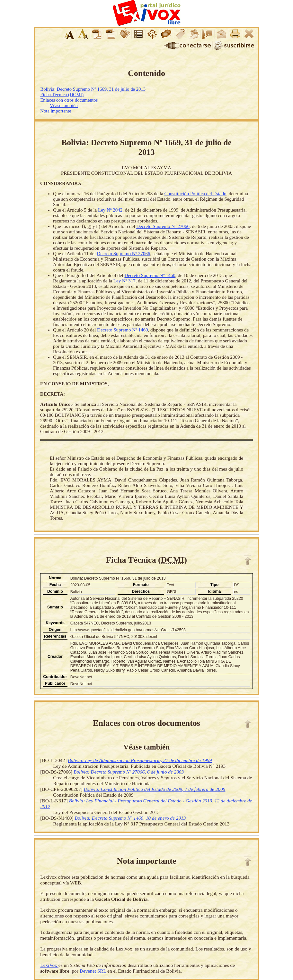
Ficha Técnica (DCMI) (62, 95)
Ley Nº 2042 (110, 210)
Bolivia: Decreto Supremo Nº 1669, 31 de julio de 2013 (93, 89)
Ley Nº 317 (124, 281)
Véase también (64, 105)
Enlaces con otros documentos (69, 100)
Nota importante (56, 111)
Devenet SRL (93, 971)
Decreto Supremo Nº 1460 (150, 275)
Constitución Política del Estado (195, 194)
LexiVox (49, 965)
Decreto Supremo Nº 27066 (163, 226)
